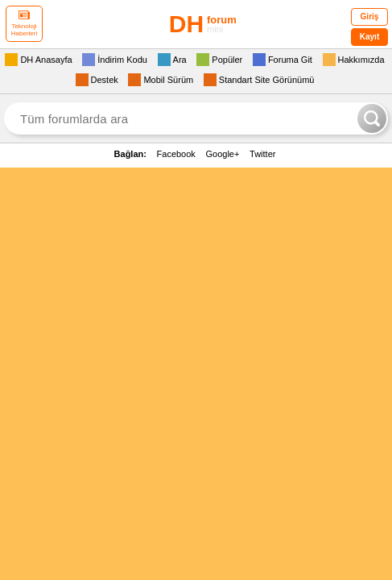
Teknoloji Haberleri (24, 24)
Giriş (370, 17)
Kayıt (369, 37)
